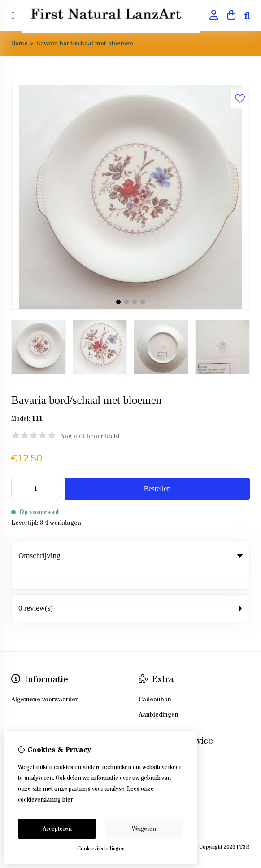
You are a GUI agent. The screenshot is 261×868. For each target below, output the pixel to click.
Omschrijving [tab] (130, 556)
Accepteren (57, 829)
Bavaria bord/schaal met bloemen (85, 44)
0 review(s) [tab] (130, 588)
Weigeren (144, 829)
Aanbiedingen (159, 695)
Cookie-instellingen (101, 849)
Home (20, 44)
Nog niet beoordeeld (90, 436)
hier (67, 800)
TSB (245, 827)
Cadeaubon (155, 679)
